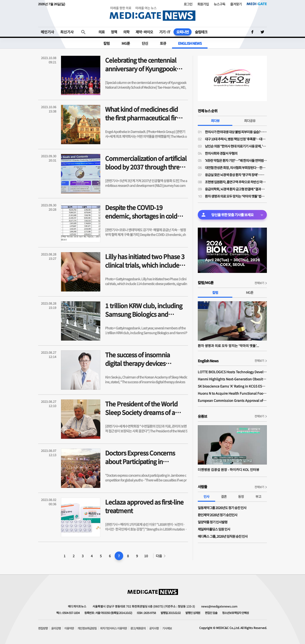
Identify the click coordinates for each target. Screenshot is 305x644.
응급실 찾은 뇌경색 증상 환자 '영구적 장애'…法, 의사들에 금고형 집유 (236, 175)
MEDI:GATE (257, 4)
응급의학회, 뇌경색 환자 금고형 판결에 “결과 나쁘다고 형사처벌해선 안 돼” (236, 189)
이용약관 (69, 628)
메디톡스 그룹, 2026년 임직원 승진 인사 (223, 536)
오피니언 (183, 32)
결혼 (224, 496)
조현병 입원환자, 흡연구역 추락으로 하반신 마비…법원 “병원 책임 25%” (236, 182)
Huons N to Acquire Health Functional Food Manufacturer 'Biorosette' (232, 393)
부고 (258, 496)
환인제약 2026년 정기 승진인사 (218, 515)
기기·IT (165, 32)
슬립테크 (201, 32)
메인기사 (47, 32)
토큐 (163, 43)
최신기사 (67, 32)
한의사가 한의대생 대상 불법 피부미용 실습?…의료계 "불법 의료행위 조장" (236, 132)
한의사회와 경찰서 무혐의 (221, 153)
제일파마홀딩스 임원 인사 (214, 529)
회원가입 (203, 4)
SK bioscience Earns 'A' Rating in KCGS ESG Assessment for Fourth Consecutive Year (232, 386)
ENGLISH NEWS (190, 43)
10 (146, 556)
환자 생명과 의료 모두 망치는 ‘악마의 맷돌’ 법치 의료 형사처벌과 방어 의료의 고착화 (236, 196)
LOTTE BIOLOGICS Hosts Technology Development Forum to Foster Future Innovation (232, 372)
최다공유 (250, 121)
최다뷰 (215, 121)
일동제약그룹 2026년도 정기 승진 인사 (222, 508)
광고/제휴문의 (138, 628)
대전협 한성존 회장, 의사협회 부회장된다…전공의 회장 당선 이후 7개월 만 (236, 168)
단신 (145, 43)
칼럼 (107, 43)
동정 (241, 496)
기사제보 (167, 628)
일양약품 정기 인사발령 (213, 522)
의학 (126, 32)
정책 (114, 32)
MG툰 (126, 43)
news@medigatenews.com (219, 606)
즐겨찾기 (236, 4)
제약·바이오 (144, 32)
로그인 (188, 4)
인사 (206, 496)
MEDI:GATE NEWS (152, 13)
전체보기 (259, 283)
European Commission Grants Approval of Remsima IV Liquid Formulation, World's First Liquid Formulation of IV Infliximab (232, 400)
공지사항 (154, 628)
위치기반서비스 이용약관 (113, 628)
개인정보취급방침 (87, 628)
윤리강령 (56, 628)
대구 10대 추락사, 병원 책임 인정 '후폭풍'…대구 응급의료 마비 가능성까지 (236, 139)
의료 (102, 32)
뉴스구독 (219, 4)
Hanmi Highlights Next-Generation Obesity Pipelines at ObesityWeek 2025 (232, 379)
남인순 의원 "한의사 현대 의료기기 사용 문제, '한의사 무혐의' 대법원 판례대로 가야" (236, 146)
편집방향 (43, 628)
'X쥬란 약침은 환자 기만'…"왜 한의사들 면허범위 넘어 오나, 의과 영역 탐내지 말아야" (236, 160)
